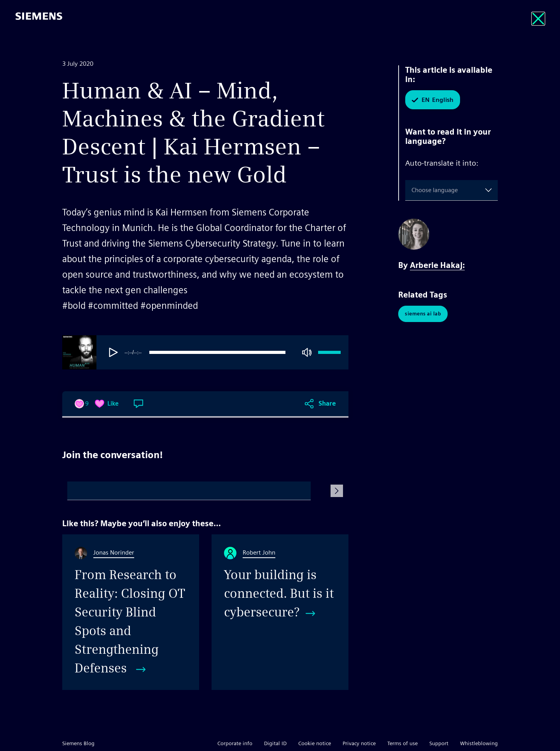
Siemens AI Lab (423, 314)
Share (327, 404)
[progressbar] (217, 352)
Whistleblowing (479, 743)
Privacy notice (359, 743)
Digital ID (275, 743)
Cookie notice (315, 743)
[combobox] (413, 190)
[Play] (114, 352)
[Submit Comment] (337, 491)
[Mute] (307, 352)
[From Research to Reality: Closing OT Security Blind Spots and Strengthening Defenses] (131, 612)
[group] (226, 352)
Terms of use (402, 743)
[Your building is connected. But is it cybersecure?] (280, 612)
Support (439, 743)
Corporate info (235, 743)
